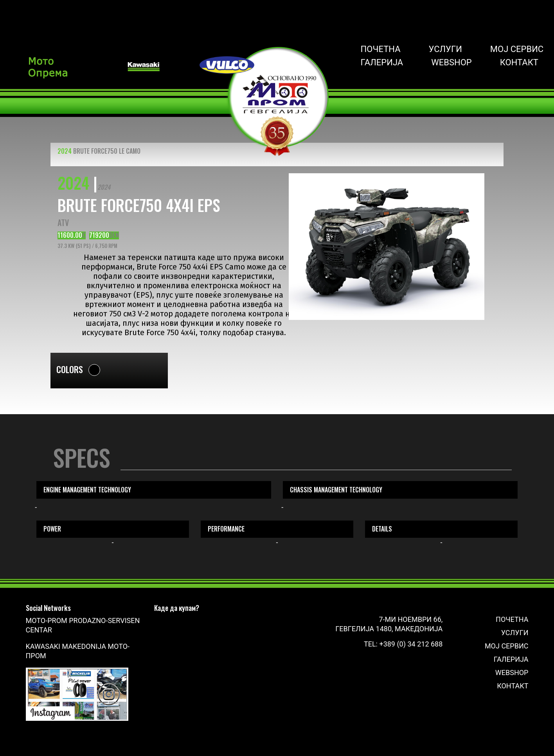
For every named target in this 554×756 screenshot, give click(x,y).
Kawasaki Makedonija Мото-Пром (78, 651)
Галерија (382, 63)
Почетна (381, 49)
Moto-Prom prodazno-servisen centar (83, 625)
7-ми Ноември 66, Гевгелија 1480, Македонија (389, 624)
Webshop (451, 63)
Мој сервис (517, 49)
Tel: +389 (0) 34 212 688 (403, 644)
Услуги (445, 49)
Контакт (519, 63)
